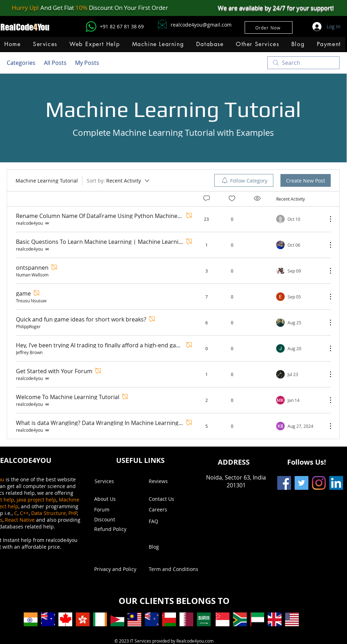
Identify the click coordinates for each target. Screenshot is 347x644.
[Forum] (115, 510)
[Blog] (169, 547)
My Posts (87, 63)
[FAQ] (169, 521)
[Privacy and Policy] (115, 569)
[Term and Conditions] (173, 569)
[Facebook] (284, 483)
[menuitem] (244, 180)
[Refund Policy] (115, 529)
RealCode (17, 27)
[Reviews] (169, 481)
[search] (303, 63)
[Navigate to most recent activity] (299, 219)
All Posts (55, 63)
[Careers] (167, 510)
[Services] (115, 481)
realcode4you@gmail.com (201, 25)
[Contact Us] (169, 499)
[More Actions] (327, 219)
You (44, 27)
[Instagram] (319, 483)
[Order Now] (269, 27)
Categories (21, 63)
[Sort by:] (119, 180)
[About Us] (108, 499)
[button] (158, 44)
